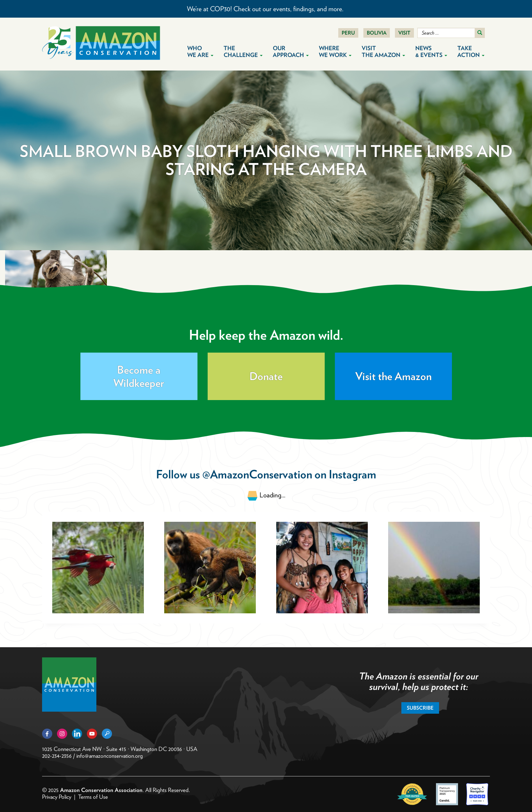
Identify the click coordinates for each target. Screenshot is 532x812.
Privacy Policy (57, 797)
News (431, 52)
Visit (404, 33)
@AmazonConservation (257, 474)
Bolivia (377, 33)
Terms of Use (93, 797)
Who (200, 52)
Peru (348, 33)
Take (471, 52)
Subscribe (420, 708)
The (243, 52)
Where (335, 52)
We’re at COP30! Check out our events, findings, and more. (266, 9)
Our (291, 52)
